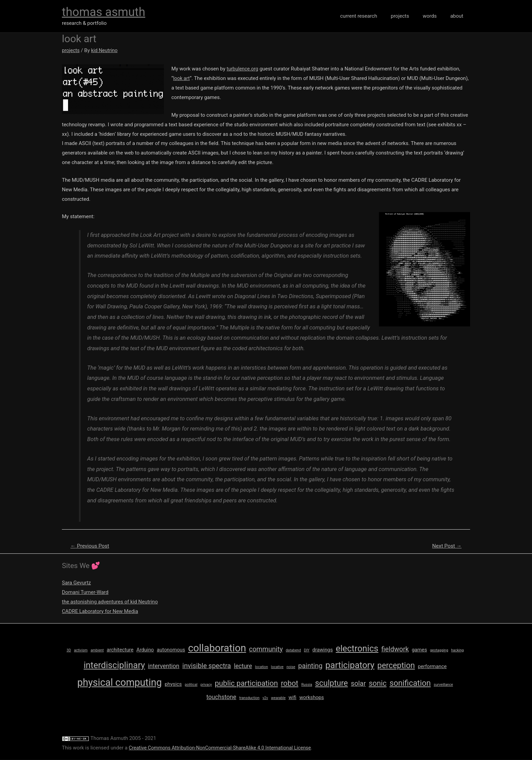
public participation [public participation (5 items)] (246, 684)
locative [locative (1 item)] (277, 667)
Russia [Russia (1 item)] (307, 685)
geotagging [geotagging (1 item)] (439, 651)
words (435, 16)
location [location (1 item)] (262, 667)
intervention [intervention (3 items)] (164, 666)
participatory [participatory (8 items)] (350, 665)
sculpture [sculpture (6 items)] (331, 683)
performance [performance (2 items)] (432, 667)
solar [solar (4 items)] (358, 684)
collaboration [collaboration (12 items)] (217, 648)
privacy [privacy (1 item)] (206, 685)
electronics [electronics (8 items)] (357, 649)
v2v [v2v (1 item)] (265, 698)
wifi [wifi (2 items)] (292, 698)
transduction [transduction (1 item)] (249, 698)
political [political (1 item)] (191, 685)
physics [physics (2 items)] (173, 684)
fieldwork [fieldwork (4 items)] (395, 650)
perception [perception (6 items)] (396, 666)
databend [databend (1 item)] (293, 651)
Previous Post (91, 546)
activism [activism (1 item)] (81, 651)
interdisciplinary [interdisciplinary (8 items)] (114, 665)
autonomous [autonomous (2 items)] (171, 650)
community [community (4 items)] (266, 650)
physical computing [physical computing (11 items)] (119, 683)
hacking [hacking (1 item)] (457, 651)
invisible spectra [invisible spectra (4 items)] (207, 666)
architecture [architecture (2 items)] (120, 650)
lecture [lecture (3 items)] (243, 666)
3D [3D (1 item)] (69, 651)
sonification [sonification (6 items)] (410, 683)
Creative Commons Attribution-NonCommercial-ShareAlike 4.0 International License (223, 748)
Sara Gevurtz (76, 583)
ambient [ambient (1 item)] (97, 651)
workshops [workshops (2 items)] (312, 698)
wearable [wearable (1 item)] (278, 698)
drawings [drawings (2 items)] (322, 650)
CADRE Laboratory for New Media (100, 612)
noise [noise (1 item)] (291, 667)
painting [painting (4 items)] (310, 666)
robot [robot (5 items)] (290, 684)
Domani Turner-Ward (85, 593)
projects (409, 16)
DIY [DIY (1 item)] (306, 651)
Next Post (446, 546)
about (459, 16)
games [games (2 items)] (419, 650)
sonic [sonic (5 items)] (378, 684)
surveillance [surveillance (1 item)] (443, 685)
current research (371, 16)
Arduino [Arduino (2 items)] (145, 650)
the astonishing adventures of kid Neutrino (110, 602)
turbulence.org (243, 69)
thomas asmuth (104, 12)
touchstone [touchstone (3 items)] (221, 697)
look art (182, 78)
